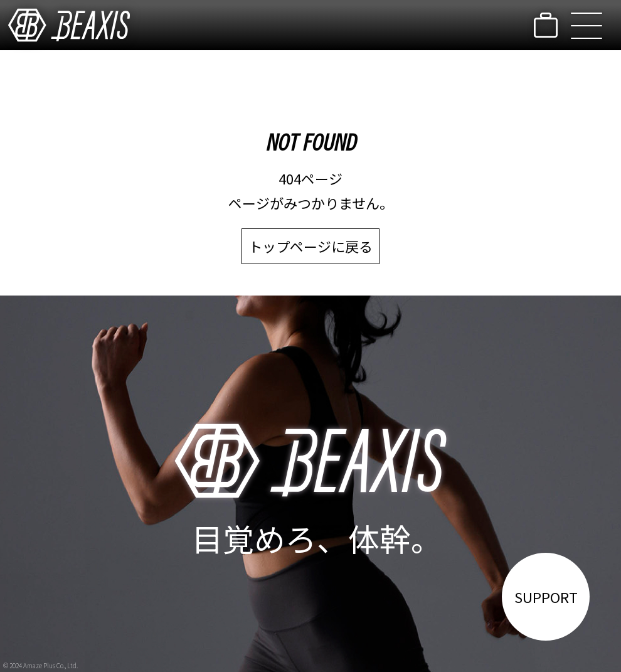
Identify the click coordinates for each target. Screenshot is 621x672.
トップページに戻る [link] (310, 246)
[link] (69, 25)
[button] (586, 25)
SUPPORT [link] (546, 597)
